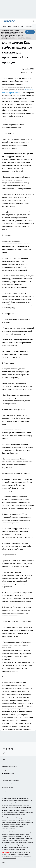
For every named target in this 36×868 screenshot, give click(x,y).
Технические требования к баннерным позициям (15, 784)
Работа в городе (29, 27)
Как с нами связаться (8, 777)
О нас (4, 759)
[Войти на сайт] (33, 21)
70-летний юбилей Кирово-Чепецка (12, 27)
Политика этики (7, 763)
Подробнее (12, 828)
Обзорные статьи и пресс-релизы (11, 780)
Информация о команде (9, 770)
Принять (30, 32)
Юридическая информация (10, 766)
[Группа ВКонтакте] (4, 749)
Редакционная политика (9, 773)
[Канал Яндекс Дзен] (12, 749)
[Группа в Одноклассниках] (7, 749)
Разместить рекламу (8, 787)
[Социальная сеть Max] (4, 753)
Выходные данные (7, 791)
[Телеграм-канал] (9, 749)
